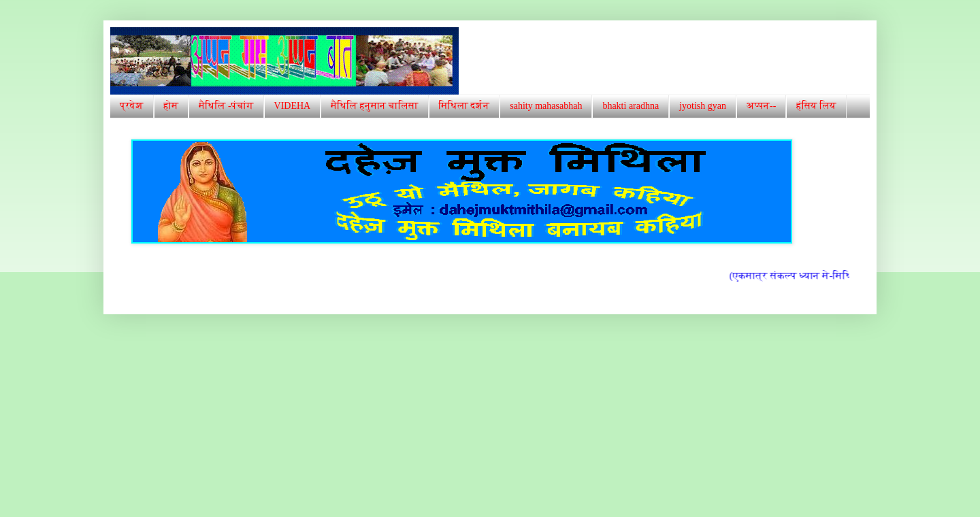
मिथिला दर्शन (464, 106)
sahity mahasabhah (546, 106)
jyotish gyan (703, 106)
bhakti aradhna (631, 106)
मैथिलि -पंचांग (226, 106)
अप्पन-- (761, 106)
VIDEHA (293, 106)
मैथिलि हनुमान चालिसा (374, 106)
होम (171, 106)
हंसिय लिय (816, 106)
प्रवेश (132, 106)
